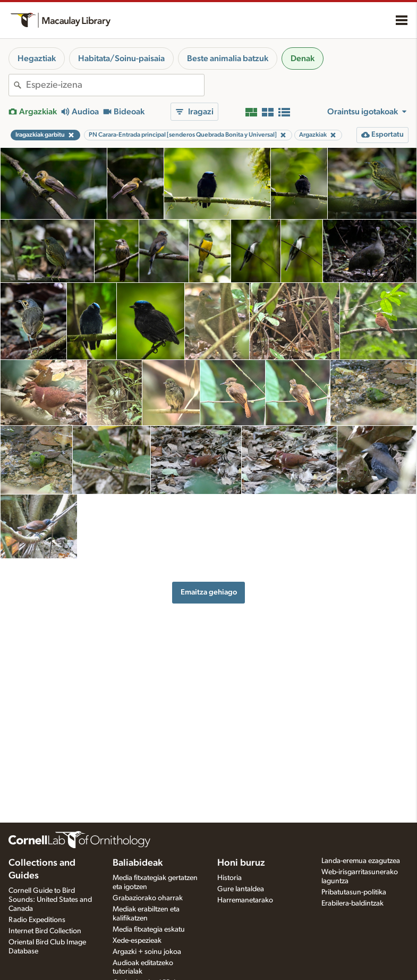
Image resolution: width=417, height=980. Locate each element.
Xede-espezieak (137, 941)
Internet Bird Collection (45, 931)
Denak (303, 58)
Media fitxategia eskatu (149, 929)
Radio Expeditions (37, 920)
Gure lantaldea (241, 889)
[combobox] (115, 85)
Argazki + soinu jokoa (147, 952)
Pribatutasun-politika (354, 892)
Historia (229, 878)
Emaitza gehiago (209, 592)
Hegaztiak (37, 58)
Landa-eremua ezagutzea (361, 861)
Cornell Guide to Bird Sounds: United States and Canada (50, 900)
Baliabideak (138, 863)
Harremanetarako (245, 900)
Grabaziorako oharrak (148, 898)
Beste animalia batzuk (228, 58)
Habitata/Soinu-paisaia (121, 58)
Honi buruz (241, 863)
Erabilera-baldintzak (352, 903)
